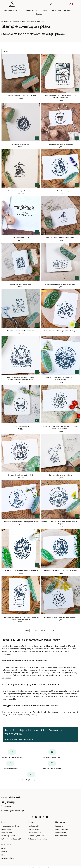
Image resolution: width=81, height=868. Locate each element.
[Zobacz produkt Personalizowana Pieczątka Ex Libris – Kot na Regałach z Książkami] (77, 90)
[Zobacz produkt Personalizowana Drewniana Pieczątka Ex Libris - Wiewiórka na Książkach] (77, 421)
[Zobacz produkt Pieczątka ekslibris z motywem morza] (37, 325)
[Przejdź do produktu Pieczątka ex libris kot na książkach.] (60, 122)
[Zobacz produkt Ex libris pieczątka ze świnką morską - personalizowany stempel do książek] (37, 372)
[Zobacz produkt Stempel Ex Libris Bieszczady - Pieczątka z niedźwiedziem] (77, 372)
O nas (3, 848)
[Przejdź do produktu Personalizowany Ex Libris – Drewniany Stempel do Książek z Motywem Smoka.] (21, 595)
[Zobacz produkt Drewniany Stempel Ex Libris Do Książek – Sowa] (77, 565)
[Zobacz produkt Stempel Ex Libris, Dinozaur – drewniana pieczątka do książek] (77, 516)
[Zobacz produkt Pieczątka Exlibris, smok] (37, 138)
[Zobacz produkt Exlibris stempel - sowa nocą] (37, 278)
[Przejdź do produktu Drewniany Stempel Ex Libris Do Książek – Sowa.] (60, 548)
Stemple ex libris (19, 21)
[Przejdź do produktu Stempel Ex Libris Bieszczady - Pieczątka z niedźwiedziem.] (60, 355)
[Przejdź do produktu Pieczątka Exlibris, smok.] (21, 122)
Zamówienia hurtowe (9, 858)
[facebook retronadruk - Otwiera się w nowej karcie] (32, 817)
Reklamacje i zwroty (9, 836)
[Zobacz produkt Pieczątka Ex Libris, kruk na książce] (37, 185)
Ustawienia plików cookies (38, 839)
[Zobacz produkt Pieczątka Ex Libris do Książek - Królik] (37, 469)
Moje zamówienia (62, 829)
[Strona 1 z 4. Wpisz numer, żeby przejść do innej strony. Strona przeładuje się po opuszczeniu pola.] (32, 630)
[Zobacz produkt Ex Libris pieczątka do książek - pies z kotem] (77, 278)
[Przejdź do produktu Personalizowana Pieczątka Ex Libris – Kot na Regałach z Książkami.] (60, 73)
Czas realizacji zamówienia (11, 826)
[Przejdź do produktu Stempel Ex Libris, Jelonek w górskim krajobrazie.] (21, 548)
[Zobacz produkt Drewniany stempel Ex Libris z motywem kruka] (77, 185)
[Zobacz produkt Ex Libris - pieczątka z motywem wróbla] (77, 232)
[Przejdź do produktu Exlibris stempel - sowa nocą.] (21, 262)
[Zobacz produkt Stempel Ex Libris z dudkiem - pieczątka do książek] (37, 516)
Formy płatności (7, 829)
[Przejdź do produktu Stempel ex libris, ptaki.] (21, 215)
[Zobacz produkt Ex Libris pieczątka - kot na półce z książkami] (37, 90)
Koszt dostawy (7, 832)
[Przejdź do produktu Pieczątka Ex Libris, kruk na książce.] (21, 169)
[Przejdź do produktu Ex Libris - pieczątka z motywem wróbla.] (60, 215)
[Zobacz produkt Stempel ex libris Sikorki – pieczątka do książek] (77, 325)
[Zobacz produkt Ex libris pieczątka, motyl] (37, 421)
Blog (3, 855)
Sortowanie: (5, 47)
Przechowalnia (61, 832)
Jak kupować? (34, 826)
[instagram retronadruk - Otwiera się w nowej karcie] (36, 817)
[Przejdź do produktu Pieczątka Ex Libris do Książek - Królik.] (21, 453)
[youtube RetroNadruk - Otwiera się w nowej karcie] (47, 817)
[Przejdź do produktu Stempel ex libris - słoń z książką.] (60, 453)
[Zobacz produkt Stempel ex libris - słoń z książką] (77, 469)
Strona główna (6, 21)
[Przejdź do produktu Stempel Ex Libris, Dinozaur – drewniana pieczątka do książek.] (60, 499)
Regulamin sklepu (35, 832)
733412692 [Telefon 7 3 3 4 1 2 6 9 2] (9, 807)
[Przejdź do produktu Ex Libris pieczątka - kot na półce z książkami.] (21, 73)
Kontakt (4, 852)
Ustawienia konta (61, 836)
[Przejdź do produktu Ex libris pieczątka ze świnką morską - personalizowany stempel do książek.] (21, 355)
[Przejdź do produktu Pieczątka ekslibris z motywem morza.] (21, 309)
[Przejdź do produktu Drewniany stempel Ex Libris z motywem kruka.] (60, 169)
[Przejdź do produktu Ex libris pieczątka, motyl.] (21, 404)
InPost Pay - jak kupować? (11, 839)
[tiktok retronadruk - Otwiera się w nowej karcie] (43, 817)
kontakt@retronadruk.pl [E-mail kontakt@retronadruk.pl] (14, 811)
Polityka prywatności (36, 836)
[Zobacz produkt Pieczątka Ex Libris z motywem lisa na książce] (77, 611)
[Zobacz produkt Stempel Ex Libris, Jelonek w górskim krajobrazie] (37, 565)
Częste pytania (34, 829)
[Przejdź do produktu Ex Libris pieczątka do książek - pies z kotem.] (60, 262)
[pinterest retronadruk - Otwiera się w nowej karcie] (40, 817)
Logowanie (59, 826)
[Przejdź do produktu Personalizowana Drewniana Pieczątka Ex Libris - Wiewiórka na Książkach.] (60, 404)
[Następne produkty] (44, 630)
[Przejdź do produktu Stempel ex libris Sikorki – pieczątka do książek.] (60, 309)
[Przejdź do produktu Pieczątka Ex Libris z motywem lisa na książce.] (60, 595)
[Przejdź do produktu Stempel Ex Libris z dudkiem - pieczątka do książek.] (21, 499)
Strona (27, 630)
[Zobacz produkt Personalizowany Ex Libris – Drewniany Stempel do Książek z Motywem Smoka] (37, 611)
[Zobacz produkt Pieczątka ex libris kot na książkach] (77, 138)
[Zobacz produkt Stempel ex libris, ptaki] (37, 232)
